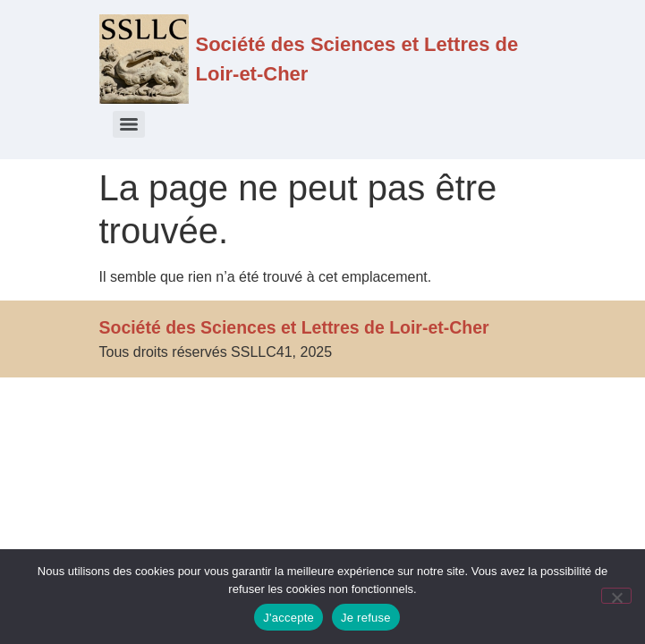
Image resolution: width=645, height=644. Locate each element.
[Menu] (129, 124)
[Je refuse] (616, 596)
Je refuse (366, 618)
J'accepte (289, 618)
